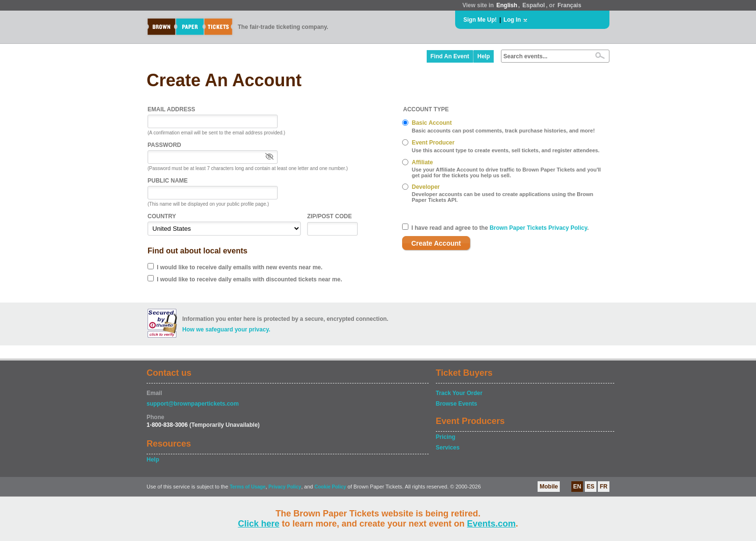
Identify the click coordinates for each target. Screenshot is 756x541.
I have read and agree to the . (500, 228)
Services (448, 448)
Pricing (446, 437)
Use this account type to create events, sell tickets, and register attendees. (506, 150)
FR (604, 487)
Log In (512, 20)
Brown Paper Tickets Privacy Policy (538, 228)
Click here (258, 524)
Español (534, 5)
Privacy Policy (285, 487)
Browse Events (457, 404)
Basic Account (432, 123)
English (506, 5)
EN (577, 487)
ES (591, 487)
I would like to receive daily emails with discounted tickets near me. (249, 279)
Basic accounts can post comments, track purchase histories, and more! (503, 131)
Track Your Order (459, 393)
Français (569, 5)
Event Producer (433, 143)
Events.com (492, 524)
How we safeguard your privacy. (226, 330)
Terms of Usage (247, 487)
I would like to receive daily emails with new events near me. (239, 267)
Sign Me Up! (480, 20)
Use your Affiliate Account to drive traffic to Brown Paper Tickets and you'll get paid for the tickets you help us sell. (506, 172)
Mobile (549, 487)
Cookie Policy (330, 487)
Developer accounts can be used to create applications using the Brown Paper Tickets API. (503, 197)
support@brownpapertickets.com (193, 404)
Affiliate (422, 162)
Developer (426, 187)
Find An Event (450, 56)
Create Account (436, 243)
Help (484, 56)
